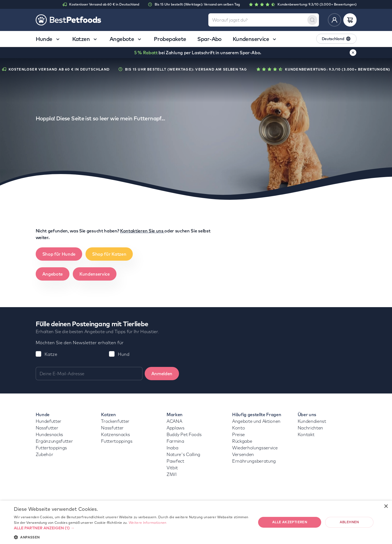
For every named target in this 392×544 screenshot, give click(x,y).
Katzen (108, 415)
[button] (131, 528)
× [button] (386, 507)
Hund (124, 354)
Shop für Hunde (59, 254)
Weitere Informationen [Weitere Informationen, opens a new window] (147, 523)
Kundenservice (95, 274)
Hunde (43, 415)
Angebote (53, 274)
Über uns (307, 415)
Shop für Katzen (109, 254)
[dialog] (196, 522)
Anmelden (162, 374)
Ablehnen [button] (349, 522)
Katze (51, 354)
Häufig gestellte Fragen (257, 415)
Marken (175, 415)
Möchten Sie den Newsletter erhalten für (80, 343)
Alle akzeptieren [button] (290, 522)
